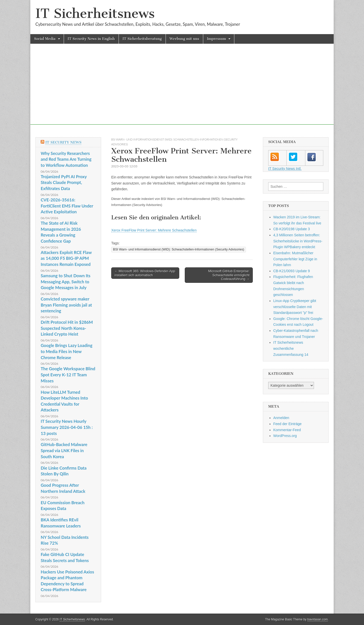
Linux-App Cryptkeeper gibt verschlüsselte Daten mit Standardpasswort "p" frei (295, 307)
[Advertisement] (182, 89)
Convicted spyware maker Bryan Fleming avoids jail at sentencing (66, 305)
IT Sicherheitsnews (95, 14)
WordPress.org (285, 436)
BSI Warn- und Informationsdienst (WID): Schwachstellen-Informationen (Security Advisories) (179, 249)
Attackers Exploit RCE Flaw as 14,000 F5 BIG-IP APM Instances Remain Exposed (66, 258)
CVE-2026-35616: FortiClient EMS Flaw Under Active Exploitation (67, 206)
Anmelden (281, 418)
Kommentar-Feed (287, 430)
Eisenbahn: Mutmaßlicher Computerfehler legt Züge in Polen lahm (295, 259)
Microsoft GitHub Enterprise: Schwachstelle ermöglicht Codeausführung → (229, 275)
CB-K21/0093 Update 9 (292, 271)
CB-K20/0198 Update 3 (292, 229)
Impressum (217, 39)
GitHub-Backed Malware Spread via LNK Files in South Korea (64, 450)
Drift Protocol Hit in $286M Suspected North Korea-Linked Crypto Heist (67, 328)
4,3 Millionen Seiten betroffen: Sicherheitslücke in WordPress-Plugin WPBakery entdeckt (298, 241)
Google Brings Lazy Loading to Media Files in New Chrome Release (67, 351)
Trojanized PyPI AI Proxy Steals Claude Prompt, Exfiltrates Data (64, 182)
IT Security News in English (91, 39)
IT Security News (63, 142)
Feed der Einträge (287, 424)
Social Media (45, 39)
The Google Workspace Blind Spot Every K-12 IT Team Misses (68, 375)
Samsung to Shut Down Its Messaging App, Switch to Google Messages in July (66, 282)
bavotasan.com (318, 619)
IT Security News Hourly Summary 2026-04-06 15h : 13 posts (67, 427)
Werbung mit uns (184, 39)
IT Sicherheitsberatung (142, 39)
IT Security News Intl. (285, 169)
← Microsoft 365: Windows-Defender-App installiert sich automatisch (145, 273)
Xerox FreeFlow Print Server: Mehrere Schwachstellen (154, 230)
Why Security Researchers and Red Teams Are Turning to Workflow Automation (66, 159)
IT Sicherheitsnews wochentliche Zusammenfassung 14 (291, 348)
